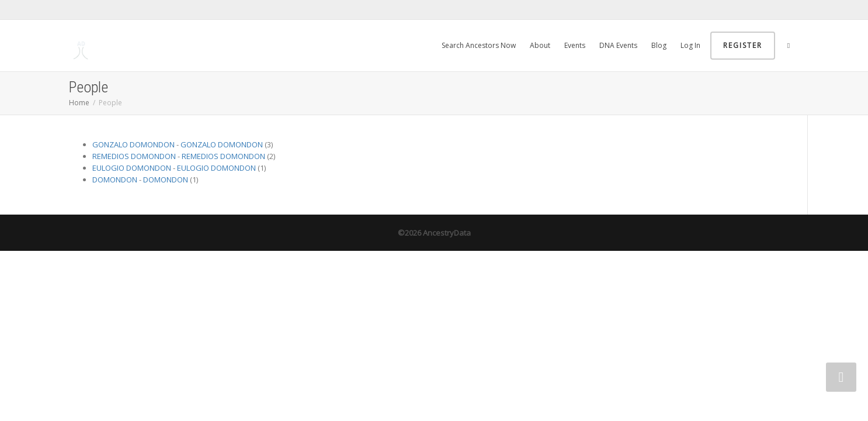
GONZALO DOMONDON (133, 144)
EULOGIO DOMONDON (132, 168)
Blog (659, 45)
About (540, 45)
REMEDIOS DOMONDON (134, 156)
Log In (690, 45)
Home (79, 103)
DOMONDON (115, 180)
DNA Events (618, 45)
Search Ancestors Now (479, 45)
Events (575, 45)
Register (743, 45)
